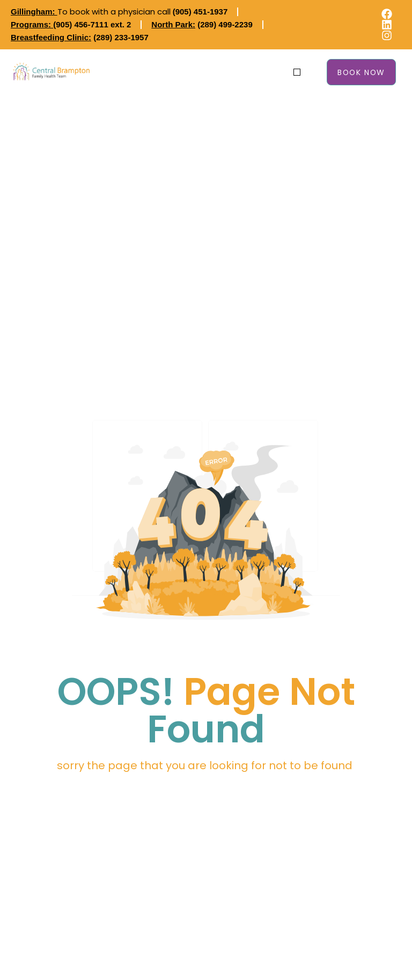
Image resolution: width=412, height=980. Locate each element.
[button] (297, 72)
